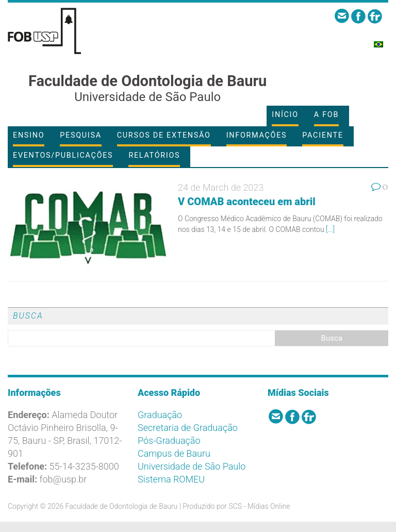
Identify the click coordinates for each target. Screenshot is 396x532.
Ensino (29, 135)
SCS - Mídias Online (259, 506)
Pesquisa (80, 135)
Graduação (160, 415)
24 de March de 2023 (221, 187)
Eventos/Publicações (63, 155)
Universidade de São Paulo (192, 466)
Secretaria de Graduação (188, 428)
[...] (330, 229)
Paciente (323, 135)
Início (285, 115)
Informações (257, 135)
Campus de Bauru (174, 453)
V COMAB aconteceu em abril (247, 202)
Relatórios (154, 155)
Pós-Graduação (169, 440)
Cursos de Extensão (164, 135)
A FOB (326, 115)
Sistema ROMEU (171, 479)
